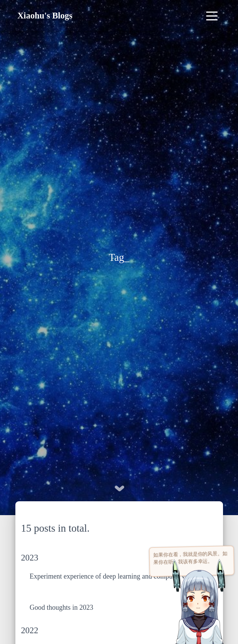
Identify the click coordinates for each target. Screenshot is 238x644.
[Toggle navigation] (212, 16)
